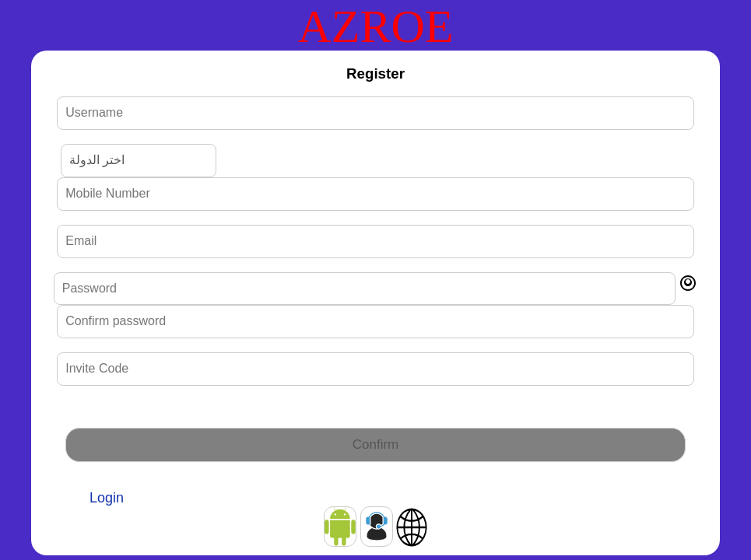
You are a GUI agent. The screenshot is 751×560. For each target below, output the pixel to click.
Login (107, 498)
